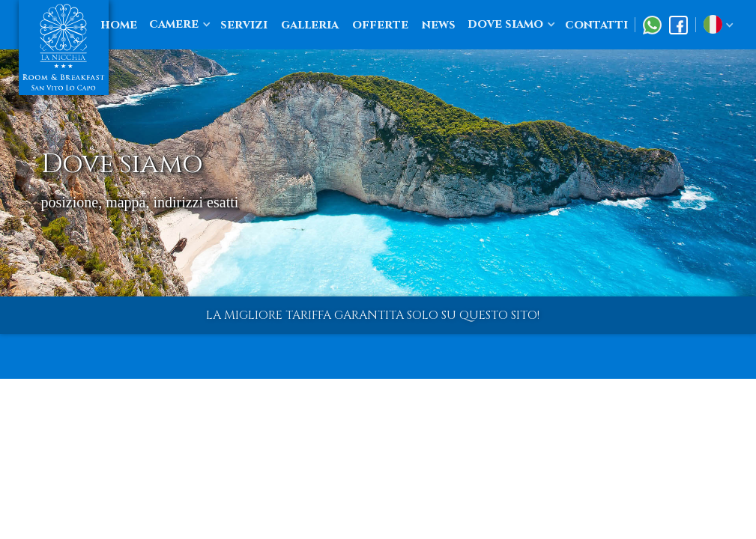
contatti (596, 25)
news (439, 25)
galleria (310, 25)
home (119, 25)
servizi (244, 25)
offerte (380, 25)
